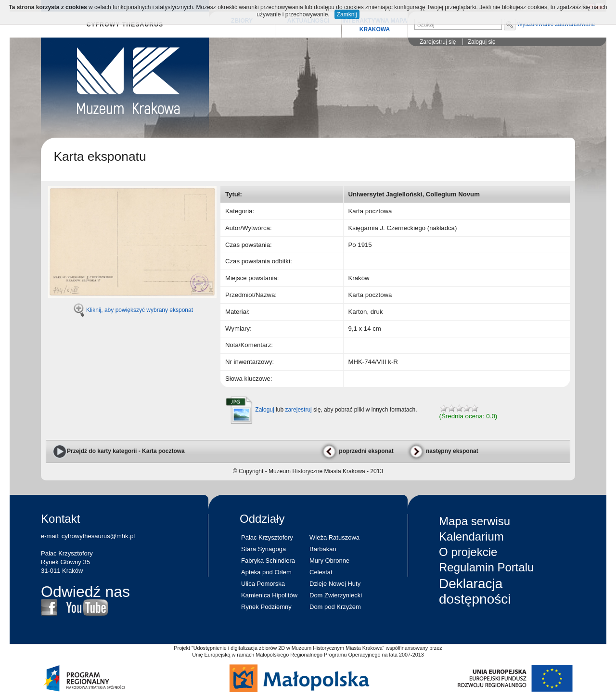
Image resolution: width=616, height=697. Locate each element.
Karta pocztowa (370, 211)
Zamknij (347, 14)
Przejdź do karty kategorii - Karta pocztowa (119, 451)
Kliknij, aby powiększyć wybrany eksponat (140, 310)
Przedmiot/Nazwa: (251, 295)
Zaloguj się (482, 42)
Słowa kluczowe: (249, 379)
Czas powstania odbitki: (259, 261)
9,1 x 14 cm (365, 329)
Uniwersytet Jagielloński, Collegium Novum (414, 194)
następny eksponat (443, 451)
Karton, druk (366, 312)
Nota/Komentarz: (249, 345)
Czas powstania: (249, 245)
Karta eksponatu (100, 156)
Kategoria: (240, 211)
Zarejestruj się (438, 42)
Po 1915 (360, 245)
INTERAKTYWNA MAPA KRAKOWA (375, 25)
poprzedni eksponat (356, 451)
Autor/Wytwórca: (249, 228)
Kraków (359, 278)
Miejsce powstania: (252, 278)
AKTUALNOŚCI (308, 21)
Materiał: (237, 312)
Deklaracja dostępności (475, 591)
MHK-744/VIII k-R (373, 362)
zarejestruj (298, 410)
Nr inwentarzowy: (250, 362)
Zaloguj (264, 410)
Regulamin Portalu (486, 567)
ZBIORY (242, 21)
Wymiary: (238, 329)
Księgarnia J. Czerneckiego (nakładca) (403, 228)
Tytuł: (234, 194)
